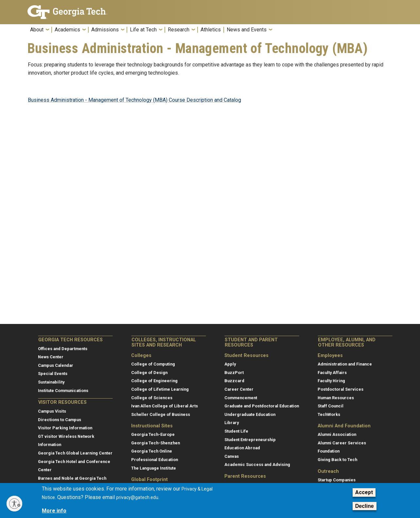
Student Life (236, 431)
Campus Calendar (56, 365)
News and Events (247, 30)
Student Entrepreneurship (250, 440)
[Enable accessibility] (14, 504)
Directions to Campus (60, 420)
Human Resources (336, 398)
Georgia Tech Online (152, 451)
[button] (388, 32)
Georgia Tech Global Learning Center (75, 453)
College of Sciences (152, 398)
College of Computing (153, 364)
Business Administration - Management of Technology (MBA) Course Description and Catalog (134, 100)
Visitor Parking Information (65, 428)
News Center (51, 357)
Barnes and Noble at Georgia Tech (72, 478)
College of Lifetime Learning (160, 389)
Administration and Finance (345, 364)
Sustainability (51, 382)
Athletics (211, 30)
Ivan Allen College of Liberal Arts (165, 406)
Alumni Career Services (342, 443)
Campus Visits (52, 411)
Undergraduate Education (250, 414)
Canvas (232, 456)
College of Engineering (154, 381)
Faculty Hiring (331, 381)
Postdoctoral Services (341, 389)
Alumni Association (337, 434)
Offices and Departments (63, 349)
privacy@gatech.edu (137, 497)
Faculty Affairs (332, 373)
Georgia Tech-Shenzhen (156, 443)
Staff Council (331, 406)
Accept (364, 492)
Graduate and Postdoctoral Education (262, 406)
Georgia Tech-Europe (153, 434)
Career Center (239, 389)
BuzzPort (234, 373)
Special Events (53, 374)
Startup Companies (337, 480)
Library (232, 423)
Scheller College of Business (161, 414)
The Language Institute (154, 468)
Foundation (329, 451)
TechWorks (329, 414)
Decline (365, 506)
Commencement (241, 398)
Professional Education (155, 460)
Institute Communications (63, 391)
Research (179, 30)
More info (54, 511)
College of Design (149, 373)
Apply (230, 364)
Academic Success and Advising (257, 464)
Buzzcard (234, 381)
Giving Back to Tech (337, 460)
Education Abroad (242, 448)
